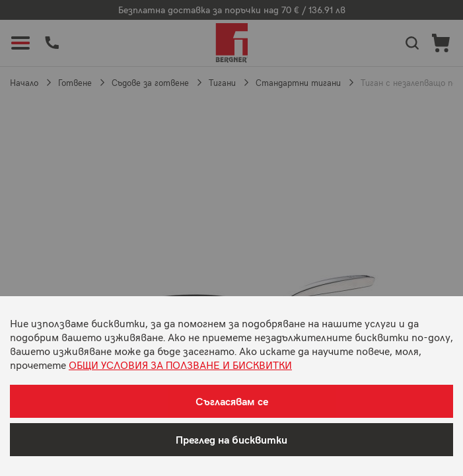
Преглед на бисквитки (231, 439)
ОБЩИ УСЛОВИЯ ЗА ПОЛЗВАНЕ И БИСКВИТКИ (180, 364)
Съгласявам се (232, 401)
